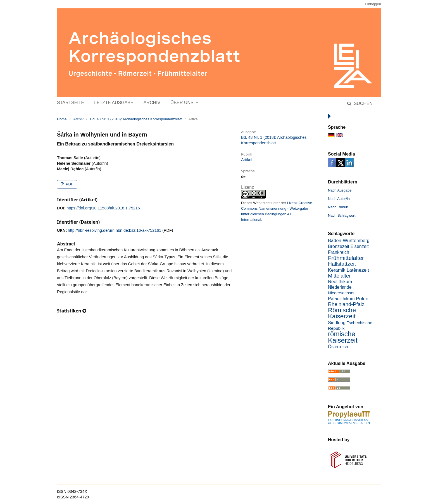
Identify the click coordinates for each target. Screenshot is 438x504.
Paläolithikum (341, 298)
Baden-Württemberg (349, 241)
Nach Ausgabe (340, 190)
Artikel (247, 160)
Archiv (152, 103)
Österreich (338, 347)
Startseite (71, 103)
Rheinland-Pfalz (346, 304)
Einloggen (373, 4)
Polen (362, 298)
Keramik (337, 270)
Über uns (183, 103)
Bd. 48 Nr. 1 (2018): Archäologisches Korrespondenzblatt (136, 119)
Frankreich (339, 252)
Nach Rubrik (338, 207)
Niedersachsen (342, 293)
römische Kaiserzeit (343, 337)
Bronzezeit (339, 246)
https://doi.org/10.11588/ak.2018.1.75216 (103, 208)
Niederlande (340, 287)
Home (62, 119)
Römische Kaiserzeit (342, 313)
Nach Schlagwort (342, 215)
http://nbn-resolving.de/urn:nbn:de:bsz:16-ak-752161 (115, 230)
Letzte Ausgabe (114, 103)
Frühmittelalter (346, 258)
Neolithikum (340, 282)
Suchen (363, 103)
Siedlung (337, 323)
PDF (69, 184)
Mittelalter (339, 276)
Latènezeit (358, 270)
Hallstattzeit (342, 264)
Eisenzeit (360, 246)
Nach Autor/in (339, 199)
